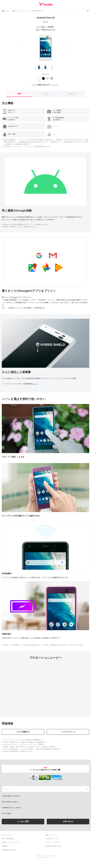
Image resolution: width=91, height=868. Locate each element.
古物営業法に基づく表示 (9, 850)
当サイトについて (7, 835)
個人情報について (51, 839)
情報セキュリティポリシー (10, 842)
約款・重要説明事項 (8, 839)
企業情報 (4, 846)
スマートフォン (24, 11)
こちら (35, 384)
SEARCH (87, 789)
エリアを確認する (23, 732)
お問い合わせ (68, 821)
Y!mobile (46, 4)
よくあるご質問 (23, 821)
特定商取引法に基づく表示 (53, 846)
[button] (24, 48)
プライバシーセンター (52, 842)
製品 (14, 11)
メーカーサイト (67, 732)
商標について (49, 835)
